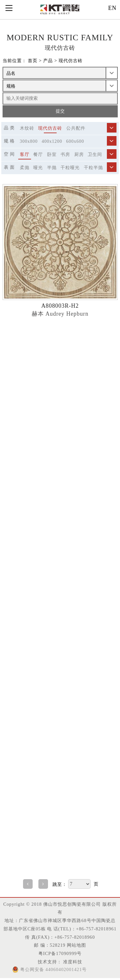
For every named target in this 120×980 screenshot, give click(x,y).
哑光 (38, 168)
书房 (65, 154)
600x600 (75, 141)
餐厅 (38, 154)
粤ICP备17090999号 (60, 953)
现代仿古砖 (71, 61)
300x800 (29, 141)
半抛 (52, 168)
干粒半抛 (93, 168)
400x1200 (52, 141)
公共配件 (76, 128)
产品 (48, 61)
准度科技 (72, 962)
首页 (33, 61)
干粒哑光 (70, 168)
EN (112, 8)
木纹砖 (27, 128)
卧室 (52, 154)
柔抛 (25, 168)
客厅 (25, 154)
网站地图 (76, 945)
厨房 (79, 154)
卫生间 (95, 154)
